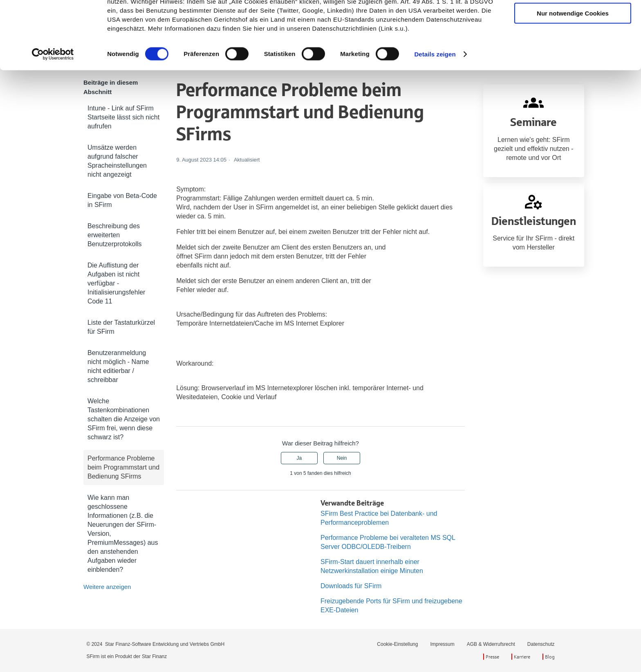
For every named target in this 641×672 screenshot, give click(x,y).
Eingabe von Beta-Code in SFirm (122, 200)
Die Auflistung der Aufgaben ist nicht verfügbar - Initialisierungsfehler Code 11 (116, 283)
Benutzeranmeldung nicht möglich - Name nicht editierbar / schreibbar (118, 366)
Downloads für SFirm (351, 586)
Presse (492, 657)
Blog (550, 657)
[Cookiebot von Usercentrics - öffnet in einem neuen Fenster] (53, 110)
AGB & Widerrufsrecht (491, 644)
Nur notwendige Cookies (573, 69)
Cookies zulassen (573, 20)
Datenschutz (541, 644)
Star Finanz (154, 656)
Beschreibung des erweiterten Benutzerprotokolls (115, 235)
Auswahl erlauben (573, 44)
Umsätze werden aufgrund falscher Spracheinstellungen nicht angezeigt (117, 161)
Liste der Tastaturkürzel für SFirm (121, 327)
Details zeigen (435, 109)
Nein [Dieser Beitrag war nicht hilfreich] (342, 458)
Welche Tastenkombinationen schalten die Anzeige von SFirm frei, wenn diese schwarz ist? (124, 419)
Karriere (522, 657)
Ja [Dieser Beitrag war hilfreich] (299, 458)
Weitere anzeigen (107, 587)
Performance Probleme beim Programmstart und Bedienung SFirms (123, 467)
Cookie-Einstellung (397, 644)
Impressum (442, 644)
